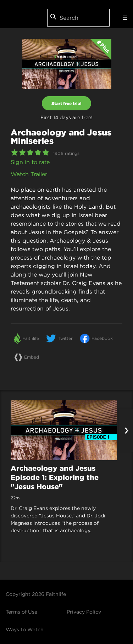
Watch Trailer (29, 174)
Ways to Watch (25, 630)
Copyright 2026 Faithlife (36, 594)
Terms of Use (21, 612)
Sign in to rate (30, 162)
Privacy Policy (84, 612)
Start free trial (66, 103)
